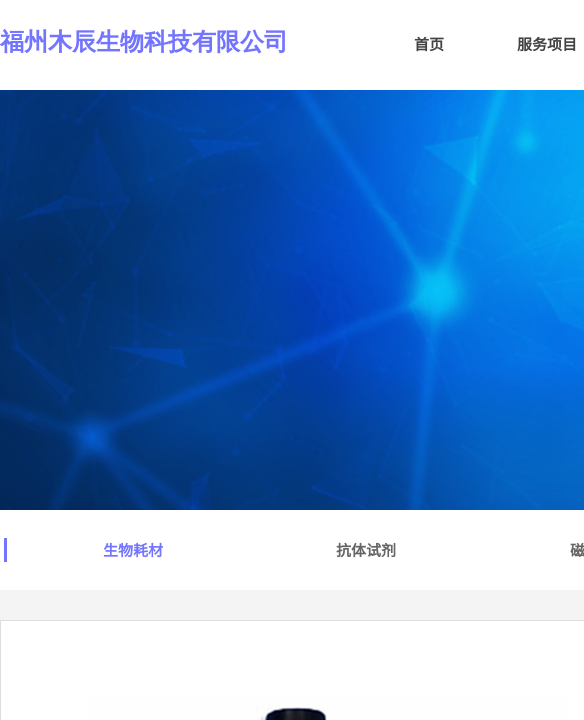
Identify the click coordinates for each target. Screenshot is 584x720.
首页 (429, 43)
